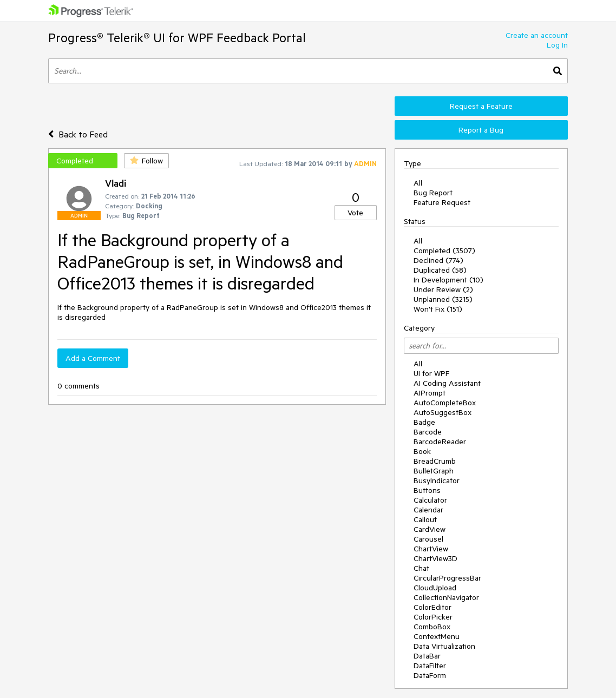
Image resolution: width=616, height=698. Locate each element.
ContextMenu (437, 636)
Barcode (428, 432)
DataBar (427, 656)
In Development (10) (448, 280)
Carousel (428, 539)
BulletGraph (434, 471)
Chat (421, 568)
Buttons (427, 490)
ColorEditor (432, 607)
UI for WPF (431, 373)
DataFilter (430, 666)
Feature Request (442, 202)
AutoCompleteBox (445, 403)
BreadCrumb (435, 461)
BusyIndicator (437, 480)
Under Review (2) (443, 289)
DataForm (430, 675)
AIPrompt (430, 393)
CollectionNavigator (446, 597)
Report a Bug (481, 130)
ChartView (431, 549)
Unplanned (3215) (443, 299)
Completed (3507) (444, 251)
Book (422, 451)
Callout (425, 519)
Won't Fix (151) (438, 309)
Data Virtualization (444, 646)
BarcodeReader (440, 442)
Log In (557, 45)
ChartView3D (435, 558)
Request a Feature (481, 106)
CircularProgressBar (447, 578)
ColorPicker (433, 617)
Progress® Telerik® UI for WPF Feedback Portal (177, 38)
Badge (424, 422)
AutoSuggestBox (443, 412)
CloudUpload (435, 588)
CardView (430, 529)
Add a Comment (93, 358)
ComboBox (432, 627)
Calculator (430, 500)
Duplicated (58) (440, 270)
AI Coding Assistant (447, 383)
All (418, 183)
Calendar (428, 510)
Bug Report (433, 193)
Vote (355, 213)
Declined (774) (438, 260)
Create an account (537, 35)
